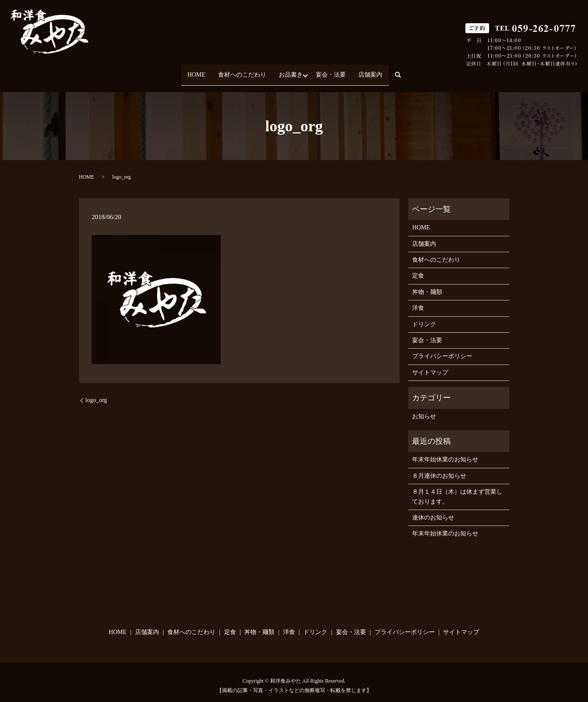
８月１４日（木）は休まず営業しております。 (457, 489)
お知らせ (424, 409)
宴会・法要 (336, 71)
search (416, 71)
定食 (418, 268)
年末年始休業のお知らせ (445, 452)
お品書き (291, 71)
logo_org (96, 392)
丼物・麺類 (427, 284)
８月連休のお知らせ (439, 468)
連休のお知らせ (433, 510)
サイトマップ (430, 365)
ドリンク (424, 317)
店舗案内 (381, 71)
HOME (186, 71)
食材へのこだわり (237, 71)
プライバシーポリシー (442, 349)
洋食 (418, 301)
